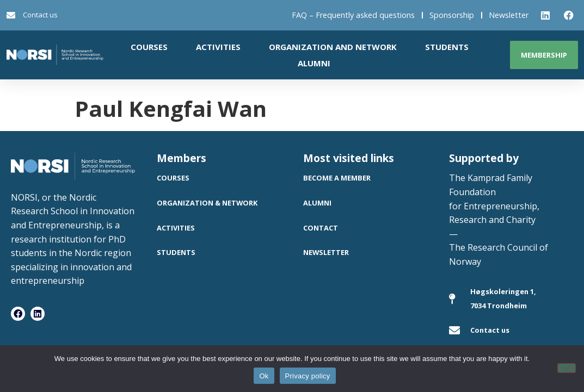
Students (447, 47)
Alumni (314, 63)
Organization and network (333, 47)
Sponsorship (452, 15)
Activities (218, 47)
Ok (264, 376)
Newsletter (509, 15)
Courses (149, 47)
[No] (567, 368)
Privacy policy (308, 376)
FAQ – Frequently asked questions (353, 15)
